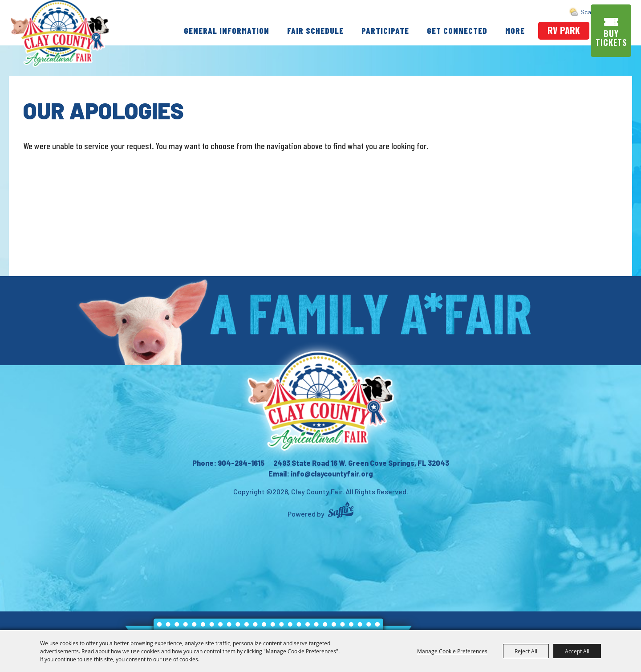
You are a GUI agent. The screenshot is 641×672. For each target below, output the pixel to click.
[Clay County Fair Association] (320, 401)
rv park (564, 30)
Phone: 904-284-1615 (228, 463)
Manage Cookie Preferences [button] (452, 651)
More (515, 30)
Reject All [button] (526, 651)
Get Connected (457, 30)
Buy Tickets (613, 37)
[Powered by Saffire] (341, 511)
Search (593, 11)
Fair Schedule (315, 30)
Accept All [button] (577, 651)
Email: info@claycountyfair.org (321, 474)
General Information (227, 30)
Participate (385, 30)
